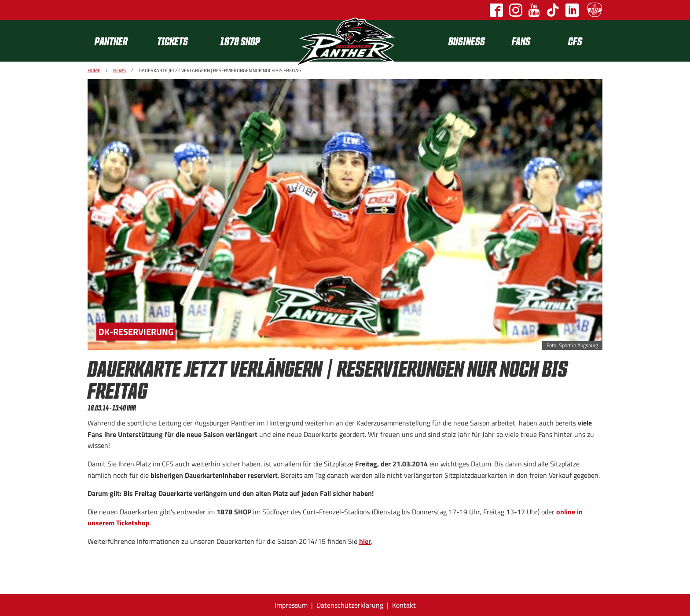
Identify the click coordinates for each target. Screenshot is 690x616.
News (119, 70)
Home (94, 70)
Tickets (172, 41)
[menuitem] (119, 41)
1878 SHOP (240, 41)
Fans (521, 41)
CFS (575, 41)
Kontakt (404, 605)
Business (467, 41)
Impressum (291, 605)
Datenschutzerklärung (350, 605)
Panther (111, 41)
